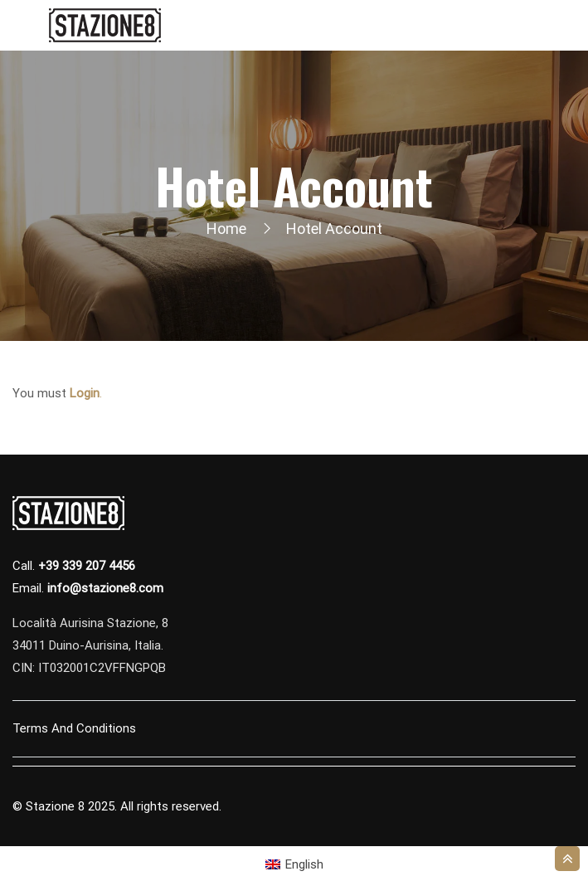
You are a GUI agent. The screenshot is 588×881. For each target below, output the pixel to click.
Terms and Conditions (74, 728)
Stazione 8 (55, 806)
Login (85, 393)
